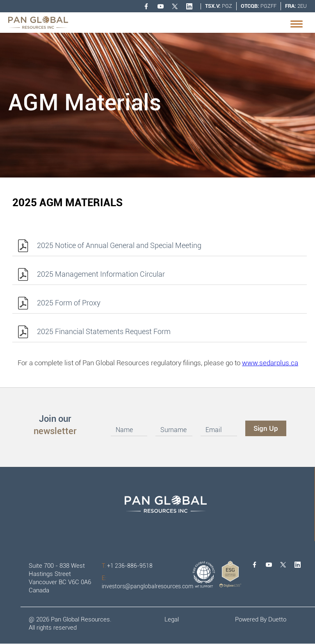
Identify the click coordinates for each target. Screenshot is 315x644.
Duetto (277, 619)
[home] (38, 23)
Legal (172, 619)
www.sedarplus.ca (270, 363)
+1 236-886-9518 (127, 566)
